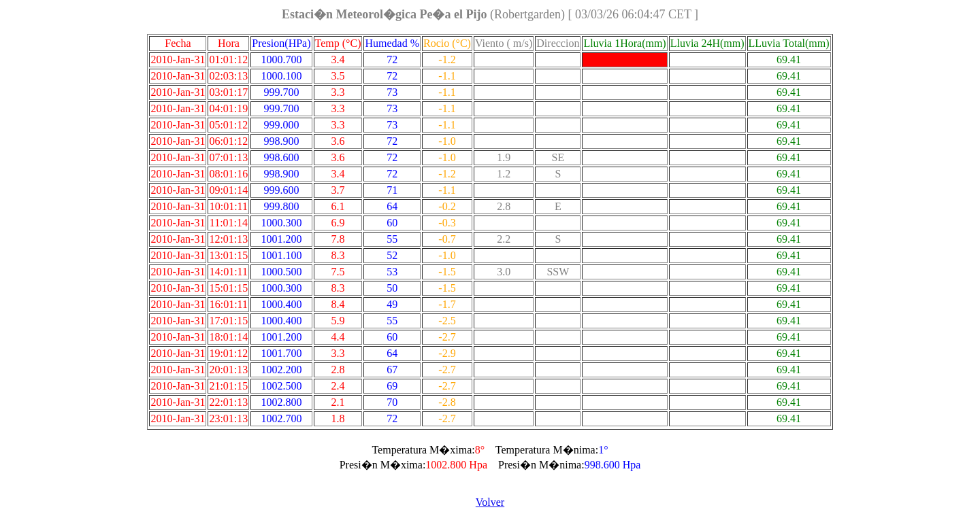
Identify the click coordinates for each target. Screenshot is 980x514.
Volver (490, 502)
